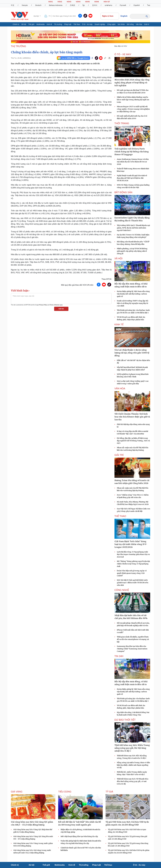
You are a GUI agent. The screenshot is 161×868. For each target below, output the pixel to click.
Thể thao (77, 24)
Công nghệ (111, 24)
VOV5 (87, 2)
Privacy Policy (43, 305)
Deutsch (38, 5)
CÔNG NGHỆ (122, 590)
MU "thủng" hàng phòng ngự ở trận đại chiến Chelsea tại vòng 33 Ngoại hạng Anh (133, 564)
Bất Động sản (123, 192)
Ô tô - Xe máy (87, 24)
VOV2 (60, 2)
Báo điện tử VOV (121, 46)
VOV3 (69, 2)
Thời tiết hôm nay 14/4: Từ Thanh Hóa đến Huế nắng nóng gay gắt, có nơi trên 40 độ (133, 781)
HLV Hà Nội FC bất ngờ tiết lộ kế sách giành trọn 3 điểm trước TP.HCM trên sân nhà (133, 583)
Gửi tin (61, 309)
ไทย (149, 5)
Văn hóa (139, 24)
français (25, 5)
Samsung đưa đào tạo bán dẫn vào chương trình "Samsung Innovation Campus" (132, 649)
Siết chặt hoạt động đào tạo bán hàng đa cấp (79, 836)
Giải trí (147, 24)
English (124, 16)
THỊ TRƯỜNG (19, 46)
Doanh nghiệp (100, 24)
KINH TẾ (119, 324)
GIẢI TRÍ (119, 455)
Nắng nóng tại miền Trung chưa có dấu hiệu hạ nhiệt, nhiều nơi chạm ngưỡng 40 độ (133, 765)
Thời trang (122, 123)
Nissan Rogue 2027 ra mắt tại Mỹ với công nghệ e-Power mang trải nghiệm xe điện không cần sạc (133, 109)
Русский (123, 5)
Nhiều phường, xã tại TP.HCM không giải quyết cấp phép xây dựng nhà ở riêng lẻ (132, 251)
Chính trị (16, 24)
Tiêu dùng (65, 792)
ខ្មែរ (84, 5)
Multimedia (41, 24)
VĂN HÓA (120, 388)
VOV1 (51, 2)
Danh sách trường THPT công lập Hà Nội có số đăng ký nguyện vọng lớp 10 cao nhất (133, 303)
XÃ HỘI (119, 258)
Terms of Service (55, 305)
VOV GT (107, 2)
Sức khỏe (121, 24)
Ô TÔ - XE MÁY (123, 54)
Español (137, 5)
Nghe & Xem (110, 16)
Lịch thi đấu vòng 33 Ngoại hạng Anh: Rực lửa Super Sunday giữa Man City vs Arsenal (133, 554)
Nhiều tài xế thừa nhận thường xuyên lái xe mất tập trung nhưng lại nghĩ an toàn (133, 100)
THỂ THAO (120, 516)
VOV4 (78, 2)
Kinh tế (49, 24)
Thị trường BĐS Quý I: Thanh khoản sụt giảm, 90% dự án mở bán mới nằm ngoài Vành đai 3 (133, 228)
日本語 (72, 5)
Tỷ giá (109, 792)
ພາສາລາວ (109, 5)
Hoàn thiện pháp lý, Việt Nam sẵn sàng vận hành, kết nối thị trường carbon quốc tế (133, 294)
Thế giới (31, 24)
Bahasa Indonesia (56, 5)
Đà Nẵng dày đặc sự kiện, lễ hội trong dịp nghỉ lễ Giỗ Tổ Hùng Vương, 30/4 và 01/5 (133, 441)
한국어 (95, 5)
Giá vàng (17, 792)
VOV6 (97, 2)
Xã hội (24, 24)
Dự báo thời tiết (125, 720)
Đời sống (130, 24)
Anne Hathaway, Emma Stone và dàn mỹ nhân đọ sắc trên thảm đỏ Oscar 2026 (133, 162)
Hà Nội (36, 16)
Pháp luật (68, 24)
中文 (13, 5)
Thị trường (58, 24)
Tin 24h (119, 656)
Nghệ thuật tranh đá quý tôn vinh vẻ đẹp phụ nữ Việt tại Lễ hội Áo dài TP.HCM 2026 (132, 178)
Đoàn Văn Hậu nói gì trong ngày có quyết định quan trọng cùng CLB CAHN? (132, 573)
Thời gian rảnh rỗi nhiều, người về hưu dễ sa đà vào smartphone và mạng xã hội (133, 639)
